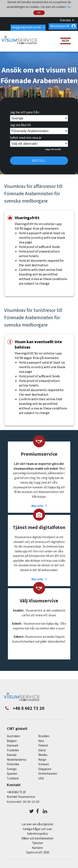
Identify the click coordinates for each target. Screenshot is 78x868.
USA (41, 777)
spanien (12, 772)
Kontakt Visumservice (21, 796)
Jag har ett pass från (25, 111)
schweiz (44, 763)
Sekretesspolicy (37, 832)
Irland (42, 749)
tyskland (13, 777)
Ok (39, 13)
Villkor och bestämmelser (38, 837)
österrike (13, 763)
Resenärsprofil (60, 26)
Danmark (13, 744)
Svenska (65, 20)
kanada (12, 754)
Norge (42, 759)
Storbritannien (48, 772)
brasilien (44, 735)
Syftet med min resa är (26, 136)
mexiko (43, 754)
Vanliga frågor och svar (37, 828)
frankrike (13, 749)
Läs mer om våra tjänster (38, 823)
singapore (45, 768)
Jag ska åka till (20, 124)
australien (14, 735)
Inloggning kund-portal (26, 26)
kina (41, 740)
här (69, 7)
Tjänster (38, 842)
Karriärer (37, 847)
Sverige (12, 768)
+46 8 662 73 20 (16, 791)
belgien (12, 740)
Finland (43, 744)
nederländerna (17, 759)
